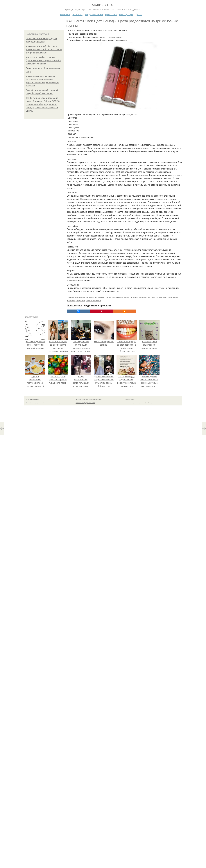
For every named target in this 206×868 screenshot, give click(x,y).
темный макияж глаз (81, 297)
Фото (139, 14)
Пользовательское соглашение (92, 400)
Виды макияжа (94, 14)
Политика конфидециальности (85, 403)
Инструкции (126, 14)
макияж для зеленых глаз (133, 297)
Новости (78, 14)
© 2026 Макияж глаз (33, 400)
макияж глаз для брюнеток (76, 301)
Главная (65, 14)
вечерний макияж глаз (93, 301)
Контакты (79, 400)
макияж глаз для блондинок (168, 297)
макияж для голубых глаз (115, 297)
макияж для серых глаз (97, 297)
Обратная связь (130, 400)
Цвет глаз (111, 14)
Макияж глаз (103, 5)
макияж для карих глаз (150, 297)
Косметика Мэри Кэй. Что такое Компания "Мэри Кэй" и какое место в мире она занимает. (44, 50)
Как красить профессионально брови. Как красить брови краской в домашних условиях (44, 60)
